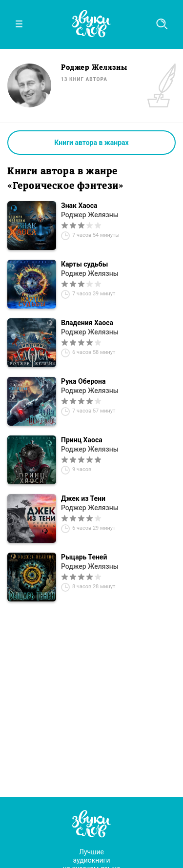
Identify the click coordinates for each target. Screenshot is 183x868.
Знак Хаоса (79, 206)
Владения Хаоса (87, 323)
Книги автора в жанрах (91, 143)
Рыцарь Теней (84, 557)
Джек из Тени (83, 498)
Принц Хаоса (82, 440)
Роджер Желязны (90, 215)
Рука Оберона (83, 381)
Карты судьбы (84, 264)
